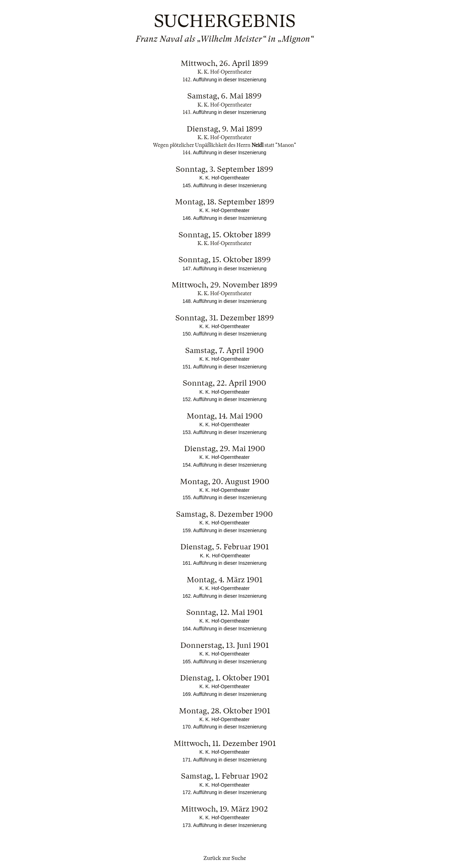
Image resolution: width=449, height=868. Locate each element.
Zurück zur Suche (225, 858)
